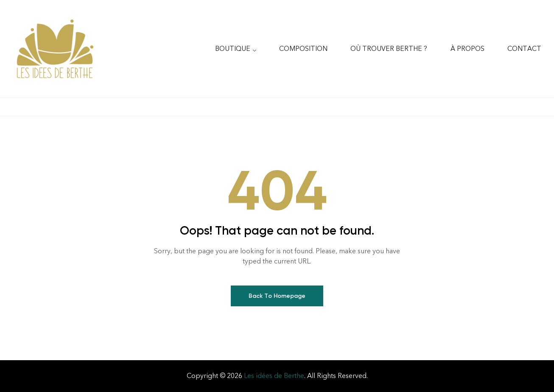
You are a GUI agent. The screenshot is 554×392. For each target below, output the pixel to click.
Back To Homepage (277, 296)
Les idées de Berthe (274, 376)
